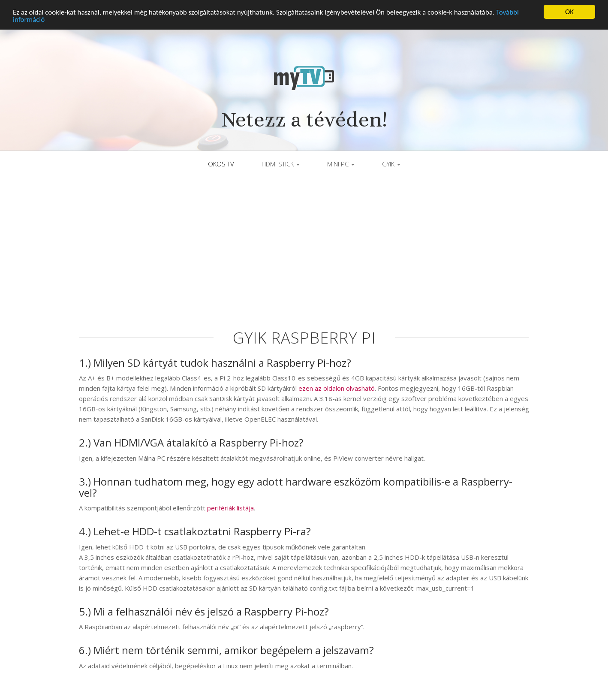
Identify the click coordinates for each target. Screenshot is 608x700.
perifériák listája (230, 506)
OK (569, 10)
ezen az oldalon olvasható (337, 386)
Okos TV (221, 162)
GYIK (391, 162)
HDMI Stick (281, 162)
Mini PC (341, 162)
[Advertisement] (304, 257)
